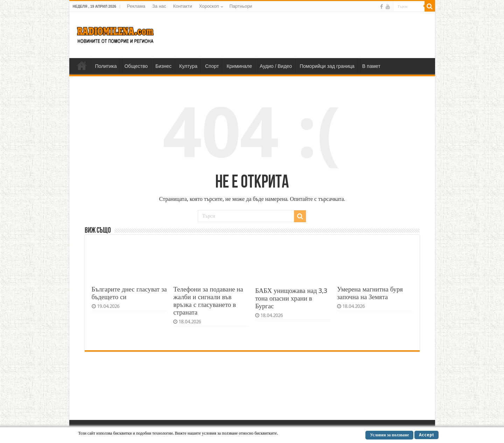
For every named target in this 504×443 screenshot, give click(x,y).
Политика (106, 66)
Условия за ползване (389, 435)
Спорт (212, 66)
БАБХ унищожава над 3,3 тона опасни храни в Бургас (291, 298)
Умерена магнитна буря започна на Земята (370, 293)
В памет (371, 66)
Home (82, 65)
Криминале (239, 66)
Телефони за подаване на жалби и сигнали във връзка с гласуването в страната (208, 301)
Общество (136, 66)
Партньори (241, 6)
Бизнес (163, 66)
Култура (188, 66)
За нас (159, 6)
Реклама (136, 6)
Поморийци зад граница (327, 66)
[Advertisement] (302, 35)
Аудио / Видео (276, 66)
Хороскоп (209, 6)
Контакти (183, 6)
